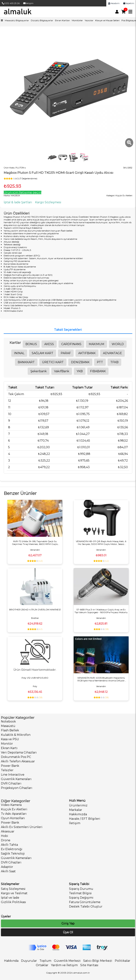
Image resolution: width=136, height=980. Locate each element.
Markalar (76, 810)
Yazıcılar (89, 20)
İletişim (28, 3)
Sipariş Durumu (81, 889)
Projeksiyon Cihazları (17, 788)
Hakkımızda (78, 814)
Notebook (8, 721)
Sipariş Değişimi (81, 898)
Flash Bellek (10, 730)
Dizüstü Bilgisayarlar (42, 20)
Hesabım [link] (114, 3)
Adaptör (7, 867)
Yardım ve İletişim (64, 965)
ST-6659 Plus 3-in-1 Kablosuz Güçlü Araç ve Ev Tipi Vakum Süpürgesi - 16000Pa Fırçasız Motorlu (101, 611)
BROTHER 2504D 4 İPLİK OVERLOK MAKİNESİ (35, 610)
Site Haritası (89, 965)
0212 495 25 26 (11, 3)
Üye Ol (68, 932)
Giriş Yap (68, 923)
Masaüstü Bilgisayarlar (17, 20)
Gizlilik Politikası (13, 902)
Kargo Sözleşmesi (48, 202)
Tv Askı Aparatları (14, 814)
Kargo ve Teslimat (14, 893)
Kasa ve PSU (10, 739)
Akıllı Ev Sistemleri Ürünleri (22, 827)
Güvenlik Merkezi (67, 961)
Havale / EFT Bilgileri (85, 819)
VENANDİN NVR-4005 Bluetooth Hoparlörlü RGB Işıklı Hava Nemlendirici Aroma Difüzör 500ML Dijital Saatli (101, 679)
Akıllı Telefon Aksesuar (18, 761)
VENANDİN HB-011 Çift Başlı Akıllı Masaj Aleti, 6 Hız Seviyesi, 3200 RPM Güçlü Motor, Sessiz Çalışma (101, 543)
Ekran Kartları (62, 20)
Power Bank (10, 766)
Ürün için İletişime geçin (23, 192)
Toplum (45, 961)
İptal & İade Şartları (18, 202)
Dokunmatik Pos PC (16, 757)
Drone (6, 840)
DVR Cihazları (11, 783)
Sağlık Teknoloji (13, 854)
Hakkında (11, 961)
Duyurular (29, 961)
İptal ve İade (10, 898)
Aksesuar (8, 831)
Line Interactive (13, 775)
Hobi (5, 836)
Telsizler (7, 770)
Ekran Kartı (9, 748)
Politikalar (123, 961)
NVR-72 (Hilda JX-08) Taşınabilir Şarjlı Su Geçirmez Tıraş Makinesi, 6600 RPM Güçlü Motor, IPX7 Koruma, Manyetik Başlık (35, 543)
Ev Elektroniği (12, 849)
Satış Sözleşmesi (13, 889)
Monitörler (77, 20)
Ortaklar (42, 965)
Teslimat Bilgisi (80, 893)
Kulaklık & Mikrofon (16, 735)
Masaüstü (8, 726)
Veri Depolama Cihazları (19, 752)
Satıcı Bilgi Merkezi (98, 961)
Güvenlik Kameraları (16, 779)
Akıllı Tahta (9, 845)
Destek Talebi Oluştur (86, 906)
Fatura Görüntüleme (85, 902)
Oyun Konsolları (13, 818)
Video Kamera (11, 805)
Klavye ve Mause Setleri (107, 20)
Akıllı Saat (8, 871)
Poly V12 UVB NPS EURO (35, 678)
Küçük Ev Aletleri (14, 809)
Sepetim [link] (129, 3)
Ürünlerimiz (78, 805)
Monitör (7, 744)
